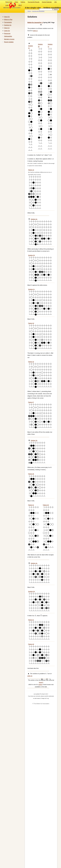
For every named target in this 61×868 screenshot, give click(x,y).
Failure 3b (31, 474)
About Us (7, 28)
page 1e (30, 676)
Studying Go (8, 25)
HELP (20, 5)
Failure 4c (31, 620)
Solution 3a (34, 440)
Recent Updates (9, 42)
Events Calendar (47, 2)
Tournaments (8, 22)
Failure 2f (31, 402)
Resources (7, 33)
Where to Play (8, 20)
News (16, 2)
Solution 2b (31, 255)
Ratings (23, 2)
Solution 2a (34, 219)
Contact (13, 5)
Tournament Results (34, 2)
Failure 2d (31, 323)
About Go (7, 17)
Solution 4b (31, 592)
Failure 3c (31, 505)
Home (29, 11)
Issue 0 (41, 682)
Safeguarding (8, 36)
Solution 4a (34, 563)
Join (56, 2)
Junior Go (7, 31)
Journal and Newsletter (38, 11)
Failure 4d (31, 644)
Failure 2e (31, 362)
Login (7, 5)
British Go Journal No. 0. (35, 23)
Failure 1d (31, 170)
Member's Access (9, 39)
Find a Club (9, 2)
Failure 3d (46, 505)
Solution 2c (31, 289)
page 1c (35, 31)
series (40, 685)
